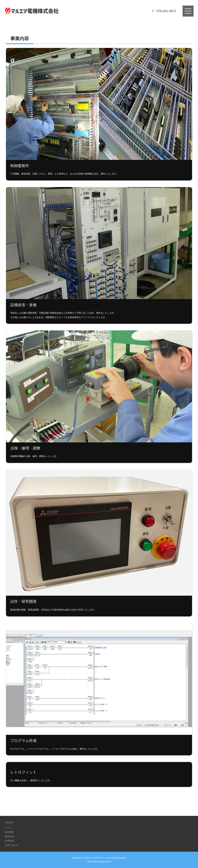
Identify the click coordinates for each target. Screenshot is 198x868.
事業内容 (9, 837)
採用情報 (9, 841)
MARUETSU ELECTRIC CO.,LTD (95, 858)
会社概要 (9, 832)
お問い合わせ (11, 845)
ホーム (8, 828)
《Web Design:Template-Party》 (99, 862)
